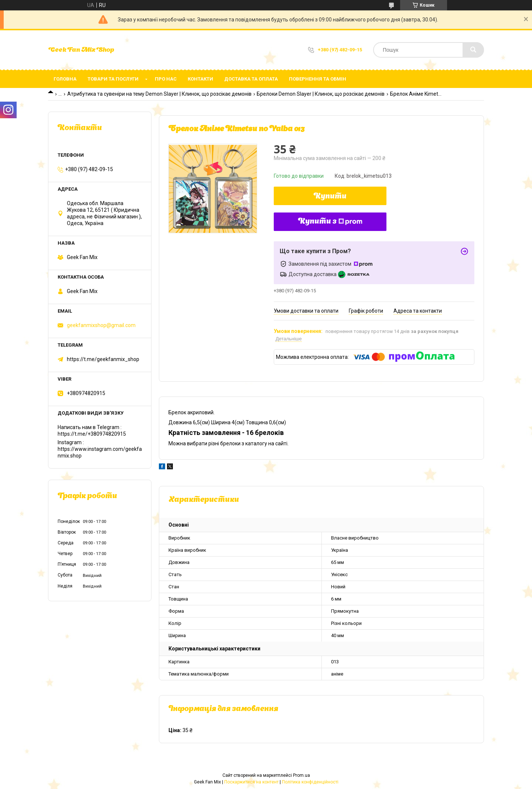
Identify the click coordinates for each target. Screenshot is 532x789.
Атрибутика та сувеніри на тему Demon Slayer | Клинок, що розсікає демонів (159, 94)
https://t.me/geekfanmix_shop (103, 359)
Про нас (166, 79)
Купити (330, 197)
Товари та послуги (113, 79)
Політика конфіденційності (310, 782)
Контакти (200, 79)
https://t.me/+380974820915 (92, 434)
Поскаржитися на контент (251, 782)
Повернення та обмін (318, 79)
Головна (65, 79)
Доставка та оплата (251, 79)
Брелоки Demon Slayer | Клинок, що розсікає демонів (321, 94)
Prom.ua (301, 775)
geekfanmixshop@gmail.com (101, 325)
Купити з (330, 222)
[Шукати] (473, 50)
